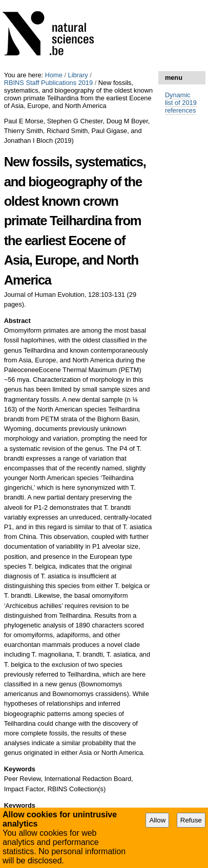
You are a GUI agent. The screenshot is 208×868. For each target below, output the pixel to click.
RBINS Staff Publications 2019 (48, 83)
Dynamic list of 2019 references (181, 103)
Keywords (20, 769)
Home (54, 75)
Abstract (17, 321)
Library (78, 75)
